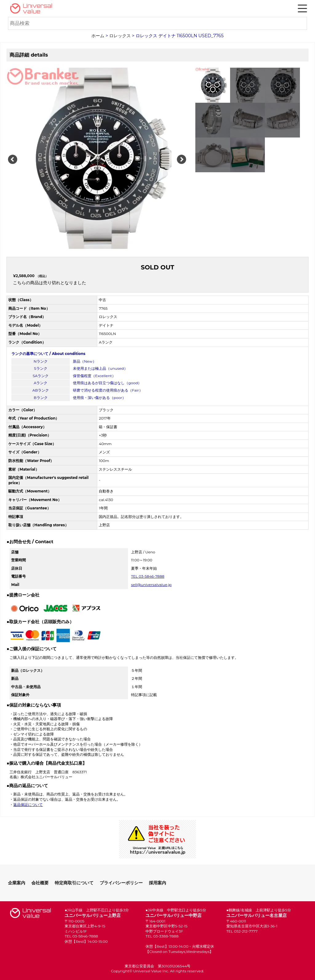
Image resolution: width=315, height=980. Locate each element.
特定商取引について (74, 883)
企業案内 (17, 883)
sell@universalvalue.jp (151, 585)
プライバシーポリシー (121, 883)
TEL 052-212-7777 (242, 931)
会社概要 (40, 883)
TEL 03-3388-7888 (162, 936)
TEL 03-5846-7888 (148, 576)
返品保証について (28, 805)
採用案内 (157, 883)
